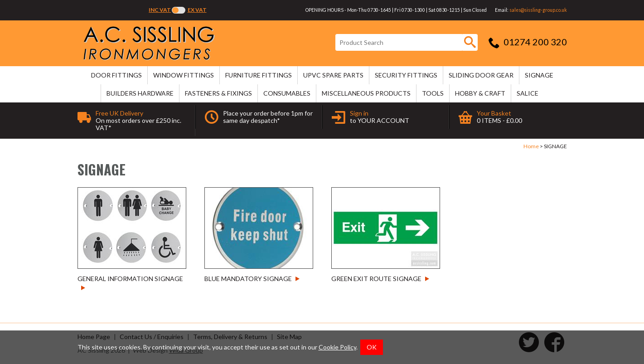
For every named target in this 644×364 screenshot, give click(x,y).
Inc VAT (160, 10)
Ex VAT (197, 10)
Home (531, 146)
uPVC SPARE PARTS (333, 75)
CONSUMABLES (287, 93)
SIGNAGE (539, 75)
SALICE (528, 93)
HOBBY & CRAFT (480, 93)
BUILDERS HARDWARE (140, 93)
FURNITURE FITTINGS (259, 75)
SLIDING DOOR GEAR (481, 75)
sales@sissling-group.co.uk (538, 10)
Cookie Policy (337, 347)
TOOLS (433, 93)
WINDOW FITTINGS (184, 75)
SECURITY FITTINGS (406, 75)
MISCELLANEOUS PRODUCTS (366, 93)
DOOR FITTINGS (116, 75)
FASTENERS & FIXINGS (218, 93)
